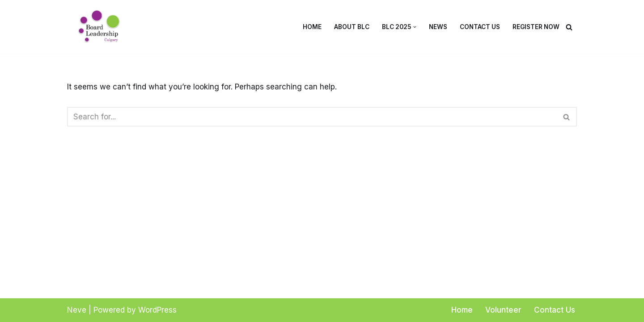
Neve (77, 310)
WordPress (157, 310)
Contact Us (480, 27)
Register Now (536, 27)
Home (312, 27)
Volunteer (503, 310)
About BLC (352, 27)
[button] (415, 27)
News (438, 27)
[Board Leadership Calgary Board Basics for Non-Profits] (103, 27)
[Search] (569, 27)
